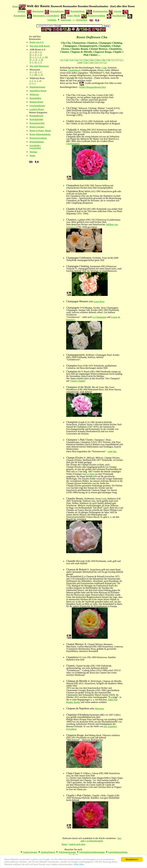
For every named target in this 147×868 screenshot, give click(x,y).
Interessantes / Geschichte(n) (46, 16)
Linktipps (52, 20)
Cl (117, 60)
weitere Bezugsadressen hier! (93, 87)
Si (36, 62)
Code (104, 68)
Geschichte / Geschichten (35, 147)
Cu (105, 62)
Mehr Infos (79, 866)
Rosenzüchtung (78, 11)
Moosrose (99, 708)
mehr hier (112, 451)
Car (72, 60)
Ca (62, 60)
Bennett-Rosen (36, 102)
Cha (86, 60)
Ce (81, 60)
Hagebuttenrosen (37, 87)
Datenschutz (82, 20)
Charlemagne (72, 144)
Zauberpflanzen (48, 852)
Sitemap (21, 11)
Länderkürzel (74, 70)
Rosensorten (38, 11)
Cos (97, 62)
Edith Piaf (113, 700)
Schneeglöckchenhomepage (92, 852)
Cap (66, 60)
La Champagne (99, 317)
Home (15, 6)
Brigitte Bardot (73, 702)
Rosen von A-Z (37, 42)
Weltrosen (34, 94)
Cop (91, 62)
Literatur (118, 11)
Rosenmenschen (100, 11)
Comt (80, 62)
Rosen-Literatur (37, 127)
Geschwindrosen (37, 106)
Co (121, 60)
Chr (109, 60)
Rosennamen (20, 16)
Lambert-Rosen (37, 109)
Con (86, 62)
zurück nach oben (77, 844)
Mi (36, 75)
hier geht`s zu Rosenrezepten (101, 840)
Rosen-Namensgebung (40, 134)
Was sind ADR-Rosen (40, 46)
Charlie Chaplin (78, 381)
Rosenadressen (57, 11)
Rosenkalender (119, 16)
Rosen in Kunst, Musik (40, 131)
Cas (77, 60)
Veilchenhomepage (67, 852)
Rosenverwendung (97, 16)
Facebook (73, 855)
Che (104, 60)
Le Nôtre (91, 474)
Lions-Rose (99, 301)
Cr (101, 62)
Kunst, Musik (74, 16)
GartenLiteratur (30, 852)
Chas (98, 60)
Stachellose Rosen (38, 91)
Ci (113, 60)
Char (92, 60)
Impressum (66, 20)
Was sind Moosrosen (39, 66)
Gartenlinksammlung (118, 852)
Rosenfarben (35, 98)
